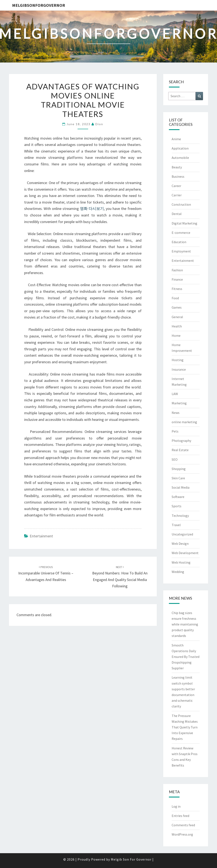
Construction (181, 204)
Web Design (180, 544)
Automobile (180, 158)
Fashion (177, 270)
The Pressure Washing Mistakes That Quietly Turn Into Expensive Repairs (185, 727)
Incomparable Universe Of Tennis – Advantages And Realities (46, 574)
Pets (175, 431)
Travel (176, 525)
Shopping (179, 469)
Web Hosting (181, 562)
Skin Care (178, 478)
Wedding (178, 572)
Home (176, 336)
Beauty (177, 167)
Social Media (181, 487)
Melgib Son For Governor (131, 859)
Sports (177, 506)
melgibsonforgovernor (39, 5)
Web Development (185, 553)
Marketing (179, 403)
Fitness (177, 289)
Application (180, 148)
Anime (176, 139)
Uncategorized (182, 534)
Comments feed (183, 825)
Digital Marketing (184, 223)
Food (175, 298)
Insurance (179, 369)
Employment (181, 251)
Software (178, 497)
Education (179, 242)
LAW (175, 394)
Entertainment (41, 536)
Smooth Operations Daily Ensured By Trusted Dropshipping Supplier (186, 657)
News (176, 413)
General (177, 317)
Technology (180, 516)
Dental (177, 214)
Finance (177, 279)
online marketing (184, 422)
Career (176, 186)
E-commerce (181, 233)
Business (178, 176)
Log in (176, 806)
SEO (175, 459)
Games (177, 307)
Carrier (177, 195)
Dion (99, 124)
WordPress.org (182, 834)
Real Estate (180, 450)
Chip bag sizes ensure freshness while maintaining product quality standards (185, 624)
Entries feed (180, 816)
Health (177, 326)
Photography (181, 441)
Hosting (178, 360)
